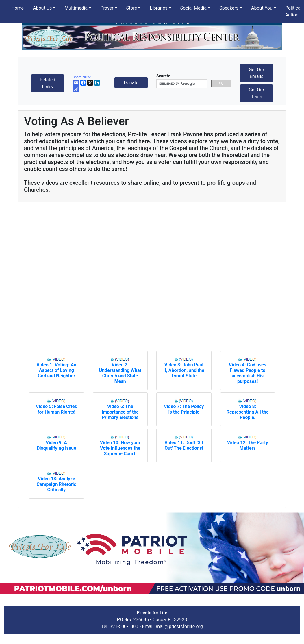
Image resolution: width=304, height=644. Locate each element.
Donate (131, 83)
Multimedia (76, 8)
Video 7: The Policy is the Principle (184, 409)
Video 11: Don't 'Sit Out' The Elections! (184, 445)
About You (262, 8)
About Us (42, 8)
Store (132, 8)
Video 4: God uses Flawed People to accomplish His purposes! (248, 373)
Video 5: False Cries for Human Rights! (56, 409)
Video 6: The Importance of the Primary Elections (120, 412)
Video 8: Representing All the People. (248, 412)
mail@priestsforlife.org (179, 627)
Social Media (194, 8)
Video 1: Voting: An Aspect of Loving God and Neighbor (56, 370)
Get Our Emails (257, 73)
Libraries (159, 8)
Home (17, 8)
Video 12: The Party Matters (248, 445)
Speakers (229, 8)
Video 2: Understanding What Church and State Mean (120, 373)
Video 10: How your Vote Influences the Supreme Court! (120, 448)
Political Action (293, 11)
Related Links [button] (47, 83)
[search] (181, 84)
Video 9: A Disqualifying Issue (56, 445)
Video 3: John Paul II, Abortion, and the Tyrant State (184, 370)
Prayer (107, 8)
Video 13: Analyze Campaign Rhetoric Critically (56, 484)
